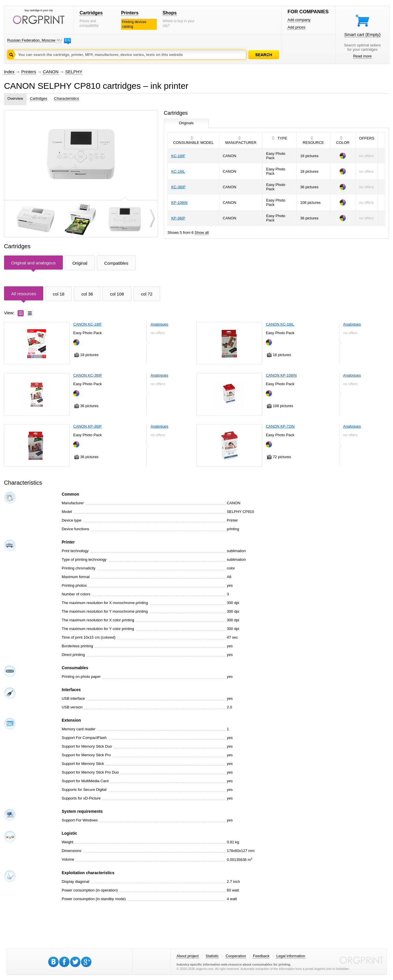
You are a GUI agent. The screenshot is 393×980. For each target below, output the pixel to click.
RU (59, 40)
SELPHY (74, 72)
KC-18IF (178, 156)
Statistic (212, 956)
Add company (299, 20)
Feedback (261, 956)
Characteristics (67, 98)
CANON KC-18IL (280, 324)
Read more (362, 56)
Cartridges (91, 13)
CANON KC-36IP (88, 375)
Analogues (159, 324)
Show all (202, 233)
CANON (51, 72)
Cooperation (236, 956)
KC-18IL (178, 171)
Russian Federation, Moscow (31, 40)
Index (9, 72)
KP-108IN (179, 203)
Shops (170, 13)
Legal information (291, 956)
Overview (15, 98)
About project (188, 956)
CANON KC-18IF (88, 324)
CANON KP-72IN (280, 426)
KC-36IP (178, 187)
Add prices (296, 27)
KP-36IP (178, 218)
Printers (130, 13)
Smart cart (362, 34)
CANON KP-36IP (88, 426)
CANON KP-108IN (281, 375)
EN (67, 40)
